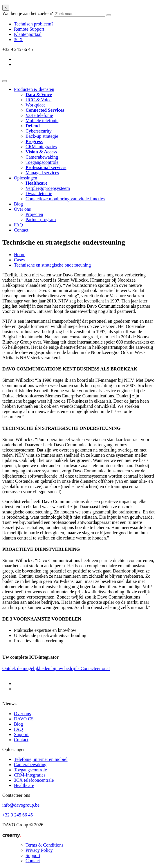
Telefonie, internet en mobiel (41, 759)
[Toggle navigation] (5, 81)
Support (21, 734)
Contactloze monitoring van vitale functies (65, 199)
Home (20, 255)
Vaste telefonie (39, 115)
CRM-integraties (41, 147)
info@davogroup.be (21, 805)
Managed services (42, 173)
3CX (18, 40)
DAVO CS (24, 719)
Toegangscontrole (42, 162)
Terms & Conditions (44, 845)
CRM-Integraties (30, 775)
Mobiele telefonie (42, 121)
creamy (11, 835)
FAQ (18, 225)
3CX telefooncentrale (34, 780)
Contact (21, 230)
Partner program (41, 220)
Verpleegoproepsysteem (48, 188)
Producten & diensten (34, 89)
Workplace (36, 105)
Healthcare (24, 785)
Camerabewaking (42, 157)
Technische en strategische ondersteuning (52, 265)
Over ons (22, 209)
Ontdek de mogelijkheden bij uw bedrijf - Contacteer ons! (56, 668)
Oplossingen (26, 178)
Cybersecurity (39, 131)
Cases (19, 260)
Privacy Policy (39, 850)
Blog (18, 204)
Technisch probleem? (34, 24)
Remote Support (29, 29)
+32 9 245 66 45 (18, 815)
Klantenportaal (28, 34)
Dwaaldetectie (39, 193)
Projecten (34, 214)
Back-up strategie (42, 136)
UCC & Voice (38, 100)
